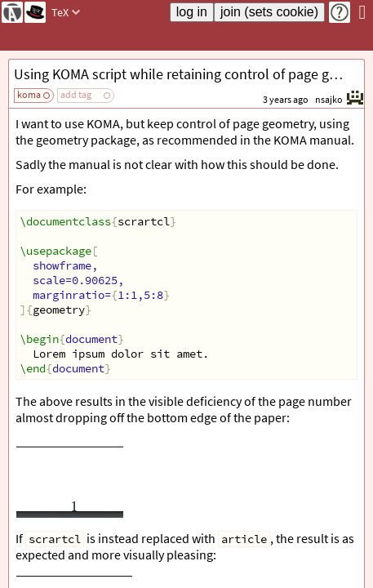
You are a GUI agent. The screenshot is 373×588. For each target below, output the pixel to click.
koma (29, 94)
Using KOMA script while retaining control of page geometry (189, 74)
